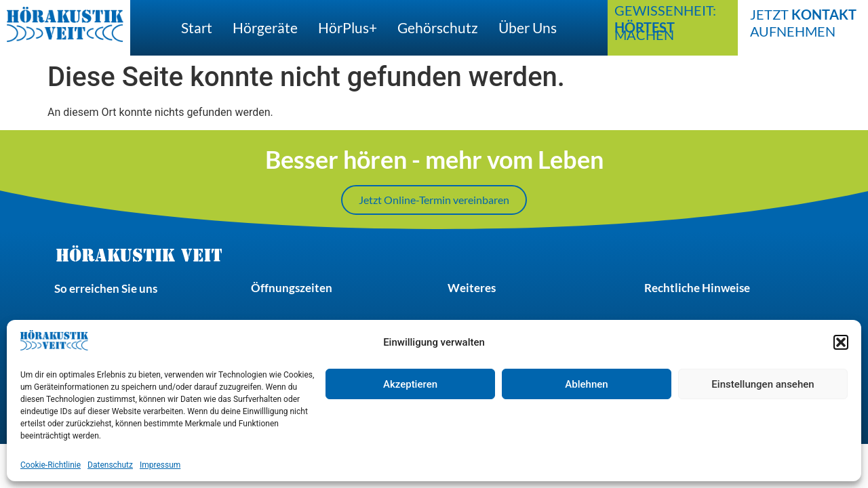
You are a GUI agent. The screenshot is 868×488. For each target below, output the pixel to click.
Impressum (160, 465)
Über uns (528, 27)
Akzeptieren (410, 384)
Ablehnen (586, 384)
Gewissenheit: (665, 10)
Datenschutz (110, 465)
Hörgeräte (265, 27)
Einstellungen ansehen (763, 384)
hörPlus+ (348, 27)
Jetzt (803, 14)
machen (645, 31)
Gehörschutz (438, 27)
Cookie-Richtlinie (51, 465)
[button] (841, 342)
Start (197, 27)
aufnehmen (793, 31)
